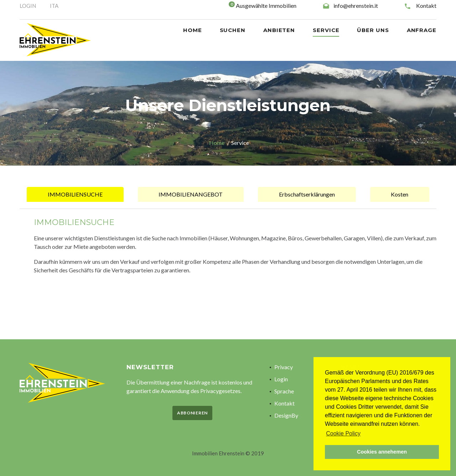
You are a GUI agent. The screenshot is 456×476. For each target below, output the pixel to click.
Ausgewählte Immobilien (266, 6)
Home (217, 143)
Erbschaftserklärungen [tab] (307, 194)
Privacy (284, 367)
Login (281, 379)
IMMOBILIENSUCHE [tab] (75, 194)
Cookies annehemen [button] (382, 452)
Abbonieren (192, 413)
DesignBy (286, 415)
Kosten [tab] (400, 194)
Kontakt (426, 6)
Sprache (284, 391)
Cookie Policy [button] (343, 433)
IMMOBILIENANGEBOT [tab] (191, 194)
